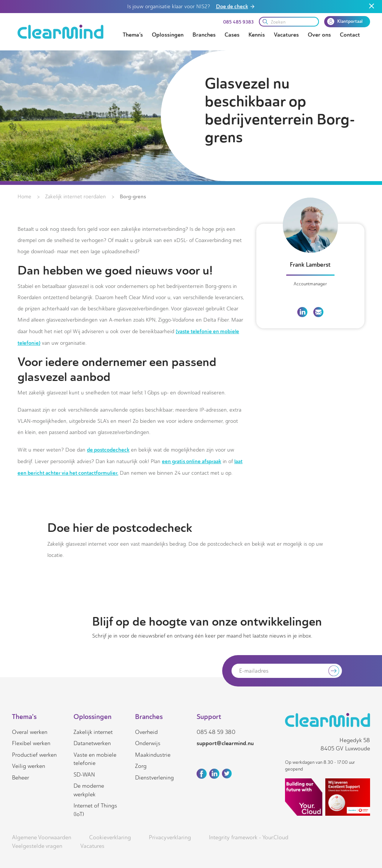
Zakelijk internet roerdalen (76, 197)
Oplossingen (168, 35)
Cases (232, 35)
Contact (350, 35)
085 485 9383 (238, 22)
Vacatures (286, 35)
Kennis (257, 35)
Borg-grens (133, 196)
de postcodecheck (108, 450)
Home (24, 197)
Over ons (319, 35)
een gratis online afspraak (192, 461)
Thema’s (133, 35)
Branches (204, 35)
